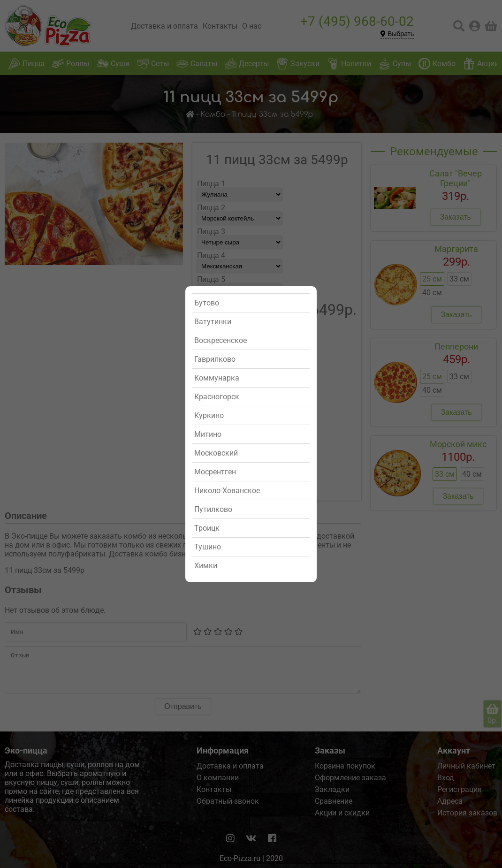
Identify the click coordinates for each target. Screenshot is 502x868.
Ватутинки (213, 322)
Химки (206, 566)
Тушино (208, 547)
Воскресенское (221, 340)
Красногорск (217, 397)
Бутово (207, 303)
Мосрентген (215, 472)
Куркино (209, 415)
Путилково (213, 509)
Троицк (207, 528)
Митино (208, 434)
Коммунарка (217, 378)
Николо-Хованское (227, 491)
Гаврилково (215, 359)
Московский (216, 453)
